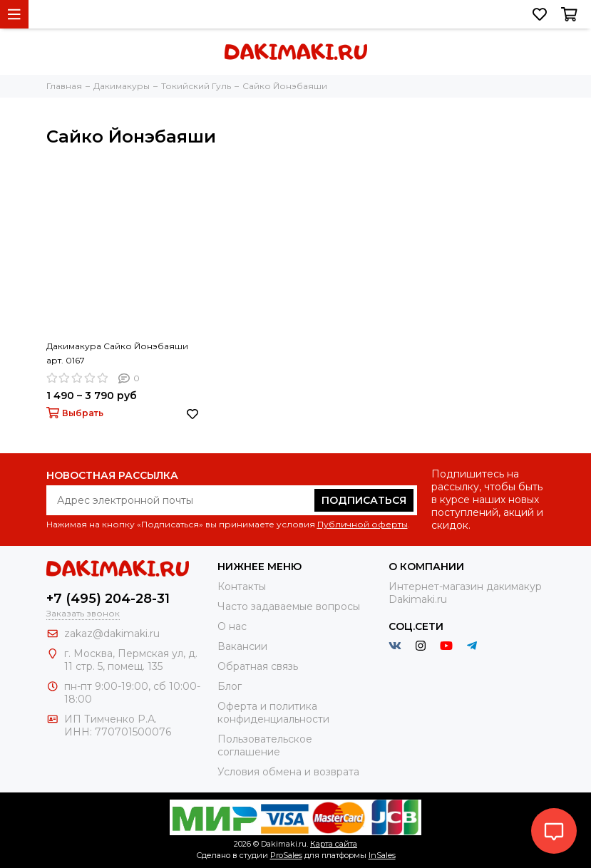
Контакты (242, 587)
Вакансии (242, 646)
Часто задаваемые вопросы (289, 606)
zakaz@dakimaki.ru (112, 634)
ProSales (286, 855)
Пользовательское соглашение (265, 745)
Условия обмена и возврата (288, 772)
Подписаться (364, 500)
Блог (230, 686)
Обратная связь (258, 666)
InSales (382, 855)
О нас (232, 626)
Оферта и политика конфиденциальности (273, 713)
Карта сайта (334, 844)
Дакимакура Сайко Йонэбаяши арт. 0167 (117, 353)
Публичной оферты (363, 524)
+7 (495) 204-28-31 (108, 599)
